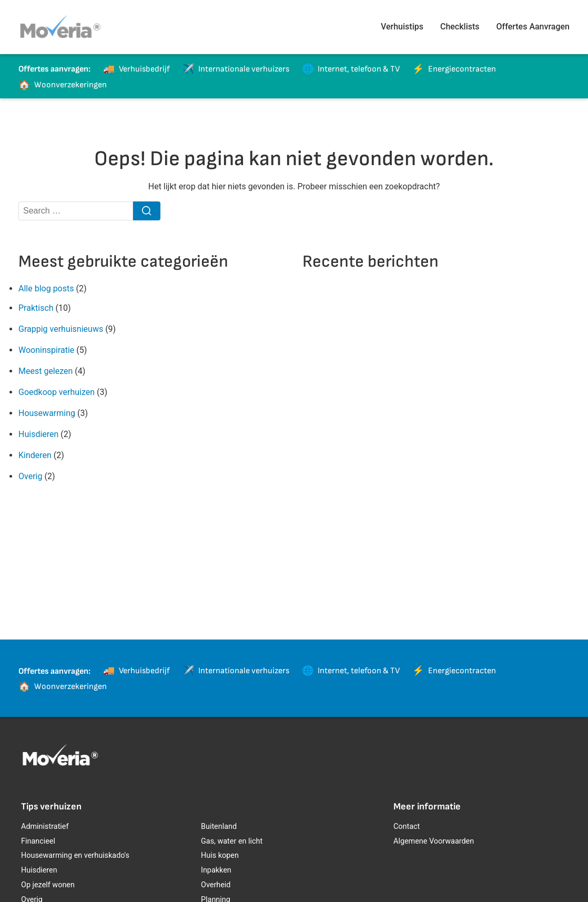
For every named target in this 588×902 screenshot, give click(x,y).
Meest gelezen (45, 371)
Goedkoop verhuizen (57, 392)
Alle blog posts (46, 288)
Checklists (460, 27)
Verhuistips (402, 27)
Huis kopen (220, 855)
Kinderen (35, 455)
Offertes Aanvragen (533, 27)
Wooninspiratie (46, 350)
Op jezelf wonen (48, 885)
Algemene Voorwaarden (434, 841)
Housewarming (47, 413)
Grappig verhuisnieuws (61, 329)
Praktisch (36, 308)
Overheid (216, 885)
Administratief (45, 827)
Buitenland (219, 827)
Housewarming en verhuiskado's (75, 855)
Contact (407, 827)
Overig (30, 476)
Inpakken (216, 870)
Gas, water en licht (232, 841)
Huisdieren (38, 434)
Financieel (38, 841)
